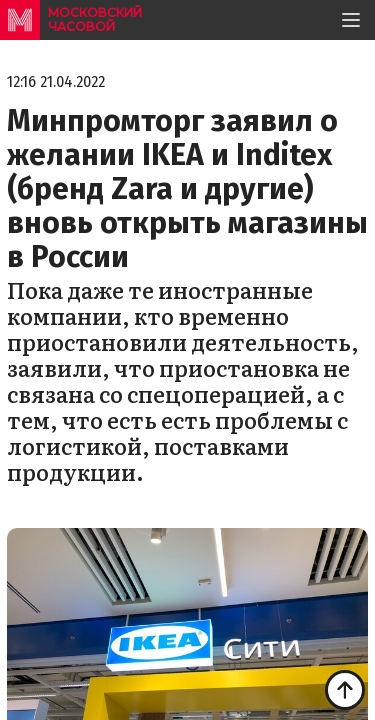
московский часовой (95, 19)
